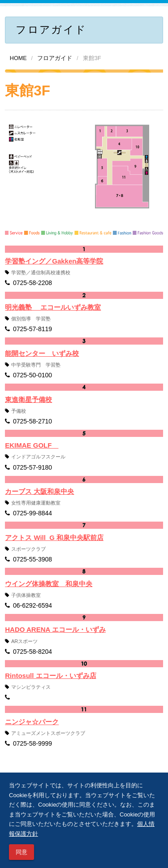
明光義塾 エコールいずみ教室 (53, 307)
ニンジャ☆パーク (32, 722)
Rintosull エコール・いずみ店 (50, 676)
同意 (22, 852)
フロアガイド (55, 58)
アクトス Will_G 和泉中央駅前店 (54, 538)
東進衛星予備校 (28, 399)
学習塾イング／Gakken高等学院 (54, 261)
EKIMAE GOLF (32, 445)
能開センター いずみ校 (42, 353)
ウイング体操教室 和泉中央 (49, 584)
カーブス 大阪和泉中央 (39, 491)
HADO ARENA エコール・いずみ (55, 629)
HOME (18, 58)
